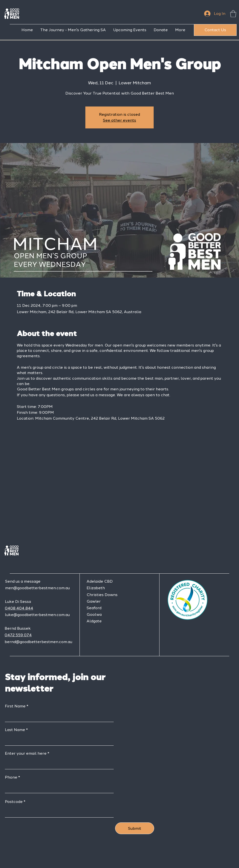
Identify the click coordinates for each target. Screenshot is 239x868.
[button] (233, 14)
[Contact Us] (215, 30)
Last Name (15, 730)
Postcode (14, 802)
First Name (15, 706)
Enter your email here (26, 753)
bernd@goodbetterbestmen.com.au (38, 642)
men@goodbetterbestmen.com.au (37, 588)
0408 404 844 (19, 608)
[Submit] (135, 828)
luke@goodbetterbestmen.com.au (37, 615)
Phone (11, 777)
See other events (119, 120)
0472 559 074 (18, 635)
